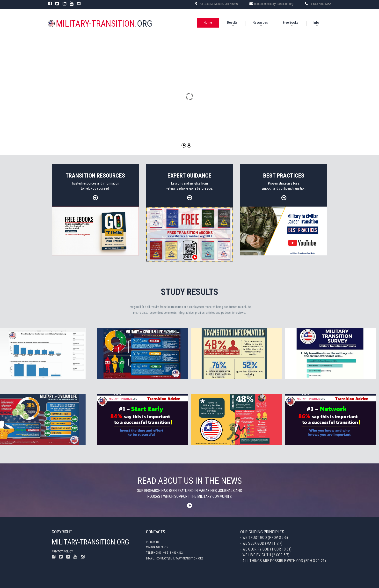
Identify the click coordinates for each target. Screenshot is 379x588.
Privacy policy (62, 551)
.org (104, 24)
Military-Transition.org (90, 542)
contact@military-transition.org (271, 4)
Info (316, 22)
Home (208, 22)
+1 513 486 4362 (318, 4)
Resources (260, 22)
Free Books (291, 22)
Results (232, 22)
